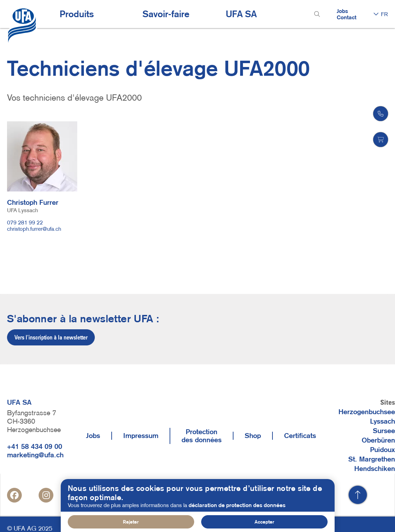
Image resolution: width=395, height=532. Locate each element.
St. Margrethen (372, 459)
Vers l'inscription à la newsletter (51, 337)
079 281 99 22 (25, 222)
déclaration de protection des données (237, 505)
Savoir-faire (166, 14)
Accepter (264, 522)
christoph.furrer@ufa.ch (34, 229)
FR (384, 14)
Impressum (141, 436)
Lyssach (383, 421)
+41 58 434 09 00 (35, 446)
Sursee (384, 431)
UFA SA (241, 14)
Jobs (342, 11)
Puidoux (383, 450)
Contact (347, 17)
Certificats (300, 436)
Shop (253, 436)
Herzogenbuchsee (367, 412)
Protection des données (202, 436)
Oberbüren (378, 440)
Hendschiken (375, 469)
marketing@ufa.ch (35, 455)
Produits (77, 14)
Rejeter (131, 522)
